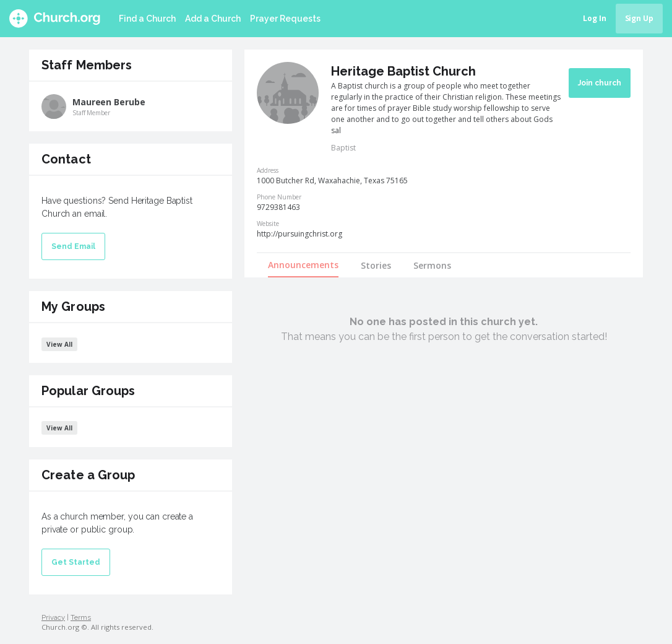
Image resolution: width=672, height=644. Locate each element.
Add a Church (213, 19)
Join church (599, 83)
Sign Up (639, 18)
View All (59, 344)
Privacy (53, 617)
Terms (81, 617)
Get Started (76, 562)
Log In (595, 18)
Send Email (73, 246)
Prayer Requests (285, 19)
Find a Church (147, 19)
